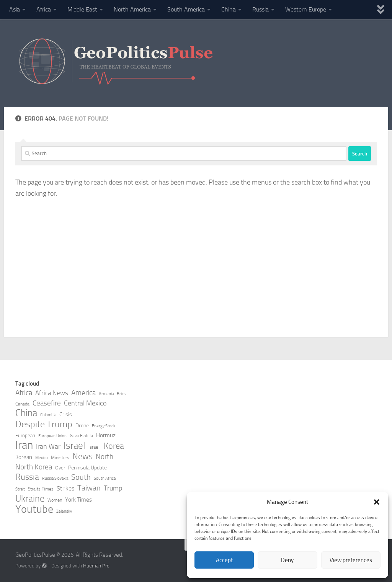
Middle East (82, 9)
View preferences (351, 560)
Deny (287, 560)
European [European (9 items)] (25, 436)
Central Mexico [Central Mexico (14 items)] (85, 403)
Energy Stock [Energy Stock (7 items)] (104, 426)
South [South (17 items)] (81, 477)
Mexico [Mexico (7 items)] (42, 458)
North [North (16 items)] (105, 457)
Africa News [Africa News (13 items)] (52, 393)
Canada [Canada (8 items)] (22, 404)
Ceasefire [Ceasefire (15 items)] (47, 403)
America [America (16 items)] (83, 393)
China (229, 9)
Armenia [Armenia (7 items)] (106, 394)
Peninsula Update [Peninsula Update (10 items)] (87, 468)
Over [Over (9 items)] (60, 468)
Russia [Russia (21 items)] (27, 477)
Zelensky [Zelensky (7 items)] (64, 511)
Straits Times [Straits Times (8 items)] (41, 489)
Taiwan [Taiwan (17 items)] (89, 488)
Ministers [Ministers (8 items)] (60, 458)
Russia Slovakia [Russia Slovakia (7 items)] (55, 478)
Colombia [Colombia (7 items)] (48, 415)
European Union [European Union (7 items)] (52, 436)
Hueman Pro (96, 566)
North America (132, 9)
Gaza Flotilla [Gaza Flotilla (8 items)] (81, 436)
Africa (44, 9)
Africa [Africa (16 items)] (24, 393)
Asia (15, 9)
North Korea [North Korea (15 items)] (34, 467)
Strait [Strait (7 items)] (20, 489)
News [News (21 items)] (82, 456)
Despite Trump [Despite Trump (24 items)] (44, 424)
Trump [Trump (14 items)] (113, 488)
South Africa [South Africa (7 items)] (105, 478)
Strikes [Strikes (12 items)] (65, 488)
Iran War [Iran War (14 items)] (48, 446)
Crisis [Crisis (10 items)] (66, 414)
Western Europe (306, 9)
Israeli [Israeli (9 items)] (95, 447)
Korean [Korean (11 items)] (24, 457)
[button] (377, 502)
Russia (261, 9)
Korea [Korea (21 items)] (114, 446)
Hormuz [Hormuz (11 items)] (106, 435)
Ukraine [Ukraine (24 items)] (30, 499)
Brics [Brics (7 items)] (121, 394)
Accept (224, 560)
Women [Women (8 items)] (55, 500)
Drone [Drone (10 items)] (82, 426)
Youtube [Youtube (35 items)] (34, 509)
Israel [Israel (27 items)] (74, 446)
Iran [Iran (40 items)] (24, 445)
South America (186, 9)
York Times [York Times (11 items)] (78, 500)
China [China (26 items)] (26, 413)
